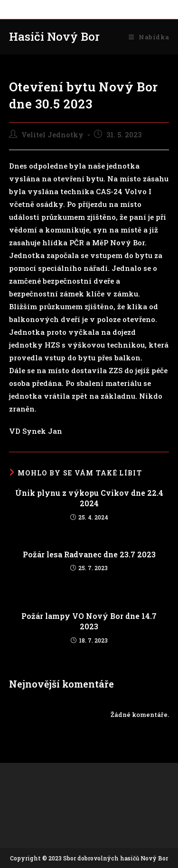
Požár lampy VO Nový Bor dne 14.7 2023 (89, 621)
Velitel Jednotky (52, 135)
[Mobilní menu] (149, 37)
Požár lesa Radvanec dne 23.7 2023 (89, 554)
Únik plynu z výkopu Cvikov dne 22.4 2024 (89, 498)
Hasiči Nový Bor (54, 36)
